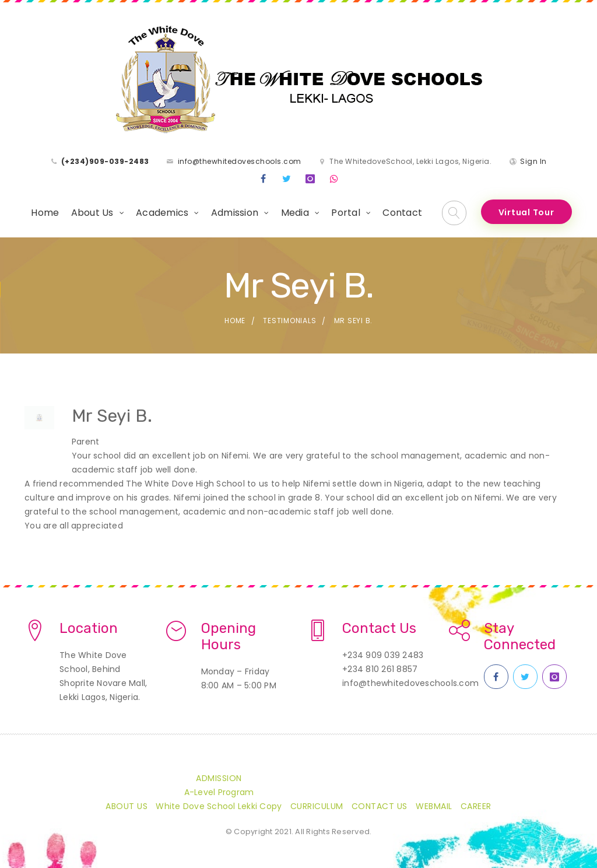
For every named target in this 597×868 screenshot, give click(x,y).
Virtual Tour (526, 212)
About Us (92, 213)
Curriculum (317, 806)
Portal (346, 213)
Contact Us (380, 806)
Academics (162, 213)
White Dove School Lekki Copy (219, 806)
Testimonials (289, 321)
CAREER (476, 806)
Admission (235, 213)
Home (45, 213)
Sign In (533, 161)
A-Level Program (219, 792)
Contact (402, 213)
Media (295, 213)
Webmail (434, 806)
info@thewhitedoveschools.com (240, 161)
